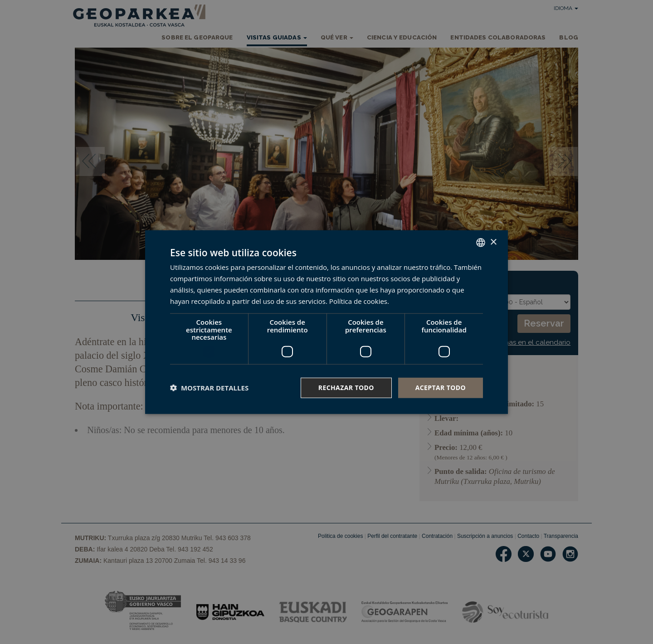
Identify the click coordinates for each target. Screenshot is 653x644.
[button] (209, 388)
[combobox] (481, 243)
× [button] (493, 242)
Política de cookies (358, 301)
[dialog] (326, 322)
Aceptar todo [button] (441, 388)
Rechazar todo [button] (346, 388)
